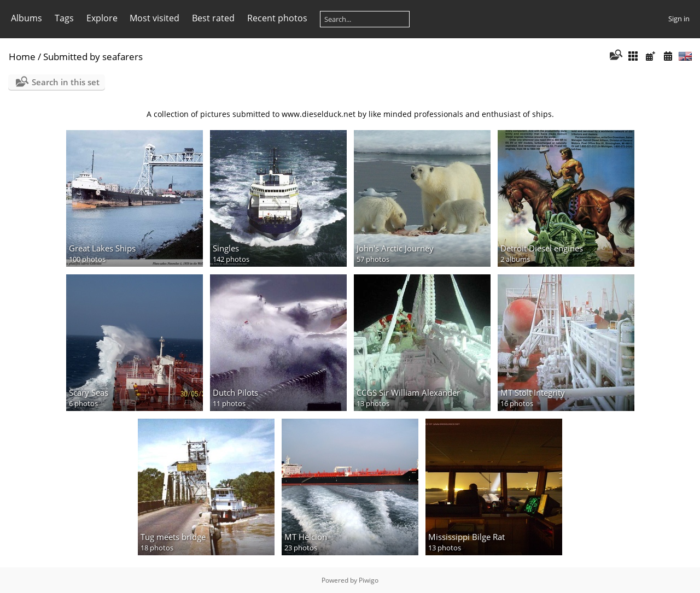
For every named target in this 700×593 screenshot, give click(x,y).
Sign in (679, 19)
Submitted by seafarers (93, 57)
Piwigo (369, 580)
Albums (27, 18)
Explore (102, 18)
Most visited (154, 18)
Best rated (213, 18)
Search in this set (66, 82)
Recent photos (277, 18)
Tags (64, 18)
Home (22, 57)
